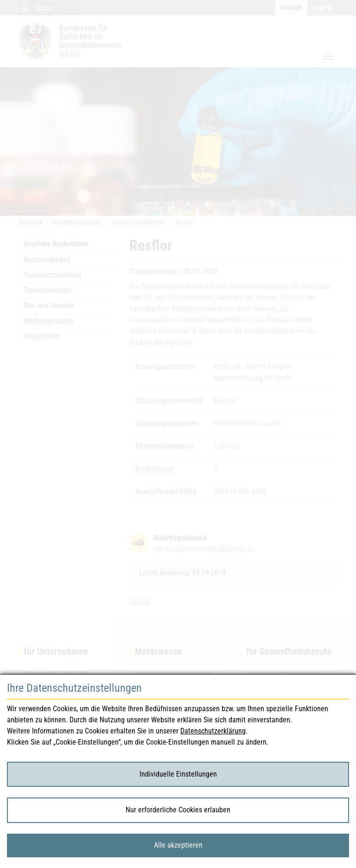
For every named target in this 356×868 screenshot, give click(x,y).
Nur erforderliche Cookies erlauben (178, 810)
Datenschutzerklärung (213, 731)
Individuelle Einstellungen (178, 774)
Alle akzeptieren (178, 845)
